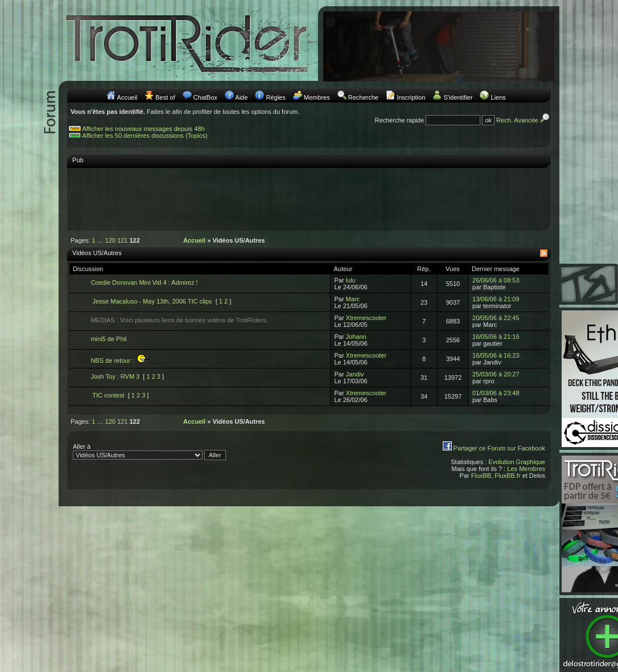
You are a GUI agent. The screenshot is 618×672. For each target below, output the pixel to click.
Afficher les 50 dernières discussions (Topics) (145, 136)
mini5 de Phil (108, 339)
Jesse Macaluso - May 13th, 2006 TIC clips (151, 301)
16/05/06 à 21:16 (496, 337)
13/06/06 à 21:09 (496, 299)
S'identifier (458, 97)
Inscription (411, 97)
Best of (165, 97)
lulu (351, 280)
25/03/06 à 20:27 (496, 374)
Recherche (363, 97)
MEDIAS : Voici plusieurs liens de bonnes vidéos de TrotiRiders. (179, 320)
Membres (317, 97)
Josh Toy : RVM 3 (115, 376)
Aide (241, 97)
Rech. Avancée (524, 120)
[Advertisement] (309, 199)
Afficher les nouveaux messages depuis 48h (144, 129)
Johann (356, 337)
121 (122, 240)
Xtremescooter (366, 318)
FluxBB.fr (507, 476)
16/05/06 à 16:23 (496, 355)
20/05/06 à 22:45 (496, 318)
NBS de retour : (121, 360)
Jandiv (355, 374)
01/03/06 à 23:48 (496, 393)
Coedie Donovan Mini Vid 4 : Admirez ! (144, 282)
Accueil (127, 97)
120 (110, 240)
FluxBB (481, 476)
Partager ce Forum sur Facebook (499, 448)
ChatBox (205, 97)
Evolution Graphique (517, 462)
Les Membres (526, 469)
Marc (353, 299)
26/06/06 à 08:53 (496, 280)
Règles (275, 97)
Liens (498, 97)
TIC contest (107, 395)
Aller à (149, 452)
